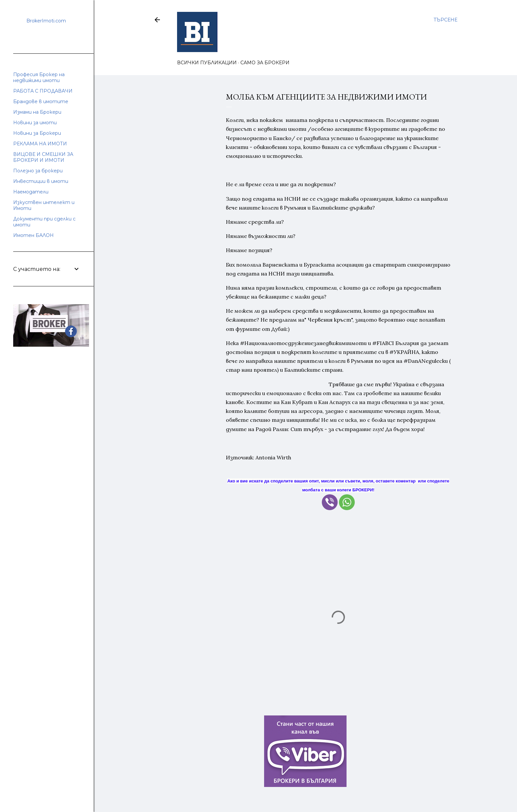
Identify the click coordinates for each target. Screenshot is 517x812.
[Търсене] (445, 20)
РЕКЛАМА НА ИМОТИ (40, 144)
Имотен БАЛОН (33, 235)
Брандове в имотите (41, 101)
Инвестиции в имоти (41, 181)
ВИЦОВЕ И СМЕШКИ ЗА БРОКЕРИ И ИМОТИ (43, 157)
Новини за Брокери (37, 133)
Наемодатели (31, 192)
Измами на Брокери (37, 112)
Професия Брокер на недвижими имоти (39, 77)
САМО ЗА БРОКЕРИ (265, 63)
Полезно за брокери (38, 171)
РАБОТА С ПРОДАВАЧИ (43, 91)
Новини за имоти (35, 123)
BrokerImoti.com (46, 21)
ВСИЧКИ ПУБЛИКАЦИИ (207, 63)
